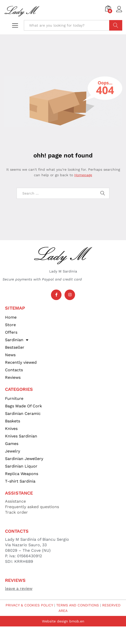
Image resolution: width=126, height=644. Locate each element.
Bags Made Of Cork (23, 406)
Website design (55, 621)
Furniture (14, 398)
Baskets (13, 421)
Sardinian (17, 340)
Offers (11, 332)
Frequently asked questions (32, 507)
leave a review (19, 588)
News (10, 355)
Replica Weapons (22, 474)
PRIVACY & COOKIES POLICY (29, 605)
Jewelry (13, 451)
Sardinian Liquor (21, 466)
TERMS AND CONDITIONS (78, 605)
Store (10, 325)
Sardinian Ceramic (23, 413)
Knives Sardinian (21, 436)
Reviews (13, 377)
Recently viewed (21, 362)
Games (12, 444)
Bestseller (15, 347)
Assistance (15, 501)
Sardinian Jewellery (24, 459)
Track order (16, 512)
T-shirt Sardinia (20, 481)
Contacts (14, 370)
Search (116, 25)
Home (11, 317)
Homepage (83, 175)
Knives (11, 429)
